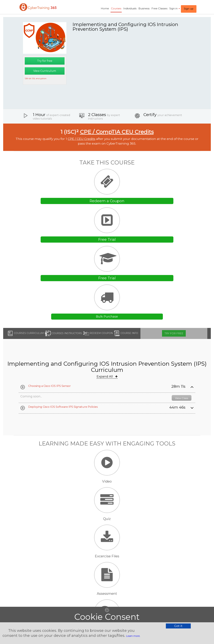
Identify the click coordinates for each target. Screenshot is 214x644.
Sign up (189, 9)
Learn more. (133, 636)
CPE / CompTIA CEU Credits (117, 132)
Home (105, 8)
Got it (178, 626)
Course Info (126, 333)
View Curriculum (45, 71)
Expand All (107, 377)
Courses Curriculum (26, 333)
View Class (182, 398)
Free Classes (159, 8)
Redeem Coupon (98, 333)
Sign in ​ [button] (175, 8)
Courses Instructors (63, 333)
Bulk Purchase (107, 317)
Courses (116, 8)
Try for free (45, 61)
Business (144, 8)
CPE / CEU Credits (82, 139)
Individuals (130, 8)
